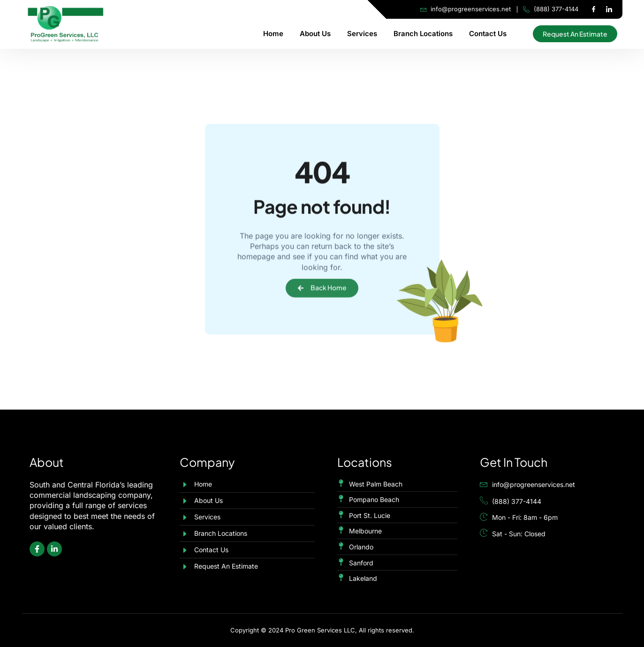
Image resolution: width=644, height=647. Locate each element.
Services (362, 34)
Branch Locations (423, 34)
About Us (315, 34)
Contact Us (488, 34)
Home (273, 34)
